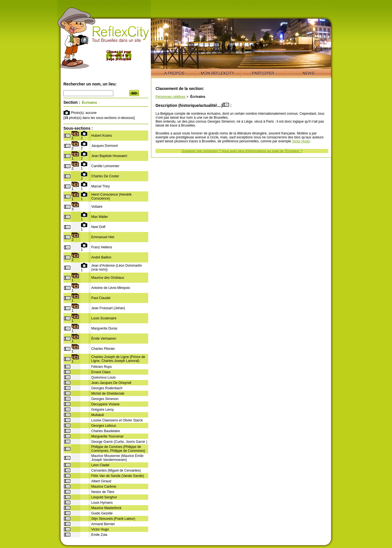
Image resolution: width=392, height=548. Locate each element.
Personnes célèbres (170, 97)
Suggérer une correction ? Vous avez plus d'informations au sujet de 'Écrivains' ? (242, 151)
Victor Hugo (301, 141)
